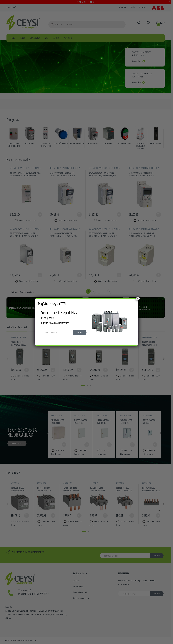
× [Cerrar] (138, 299)
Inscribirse (80, 332)
